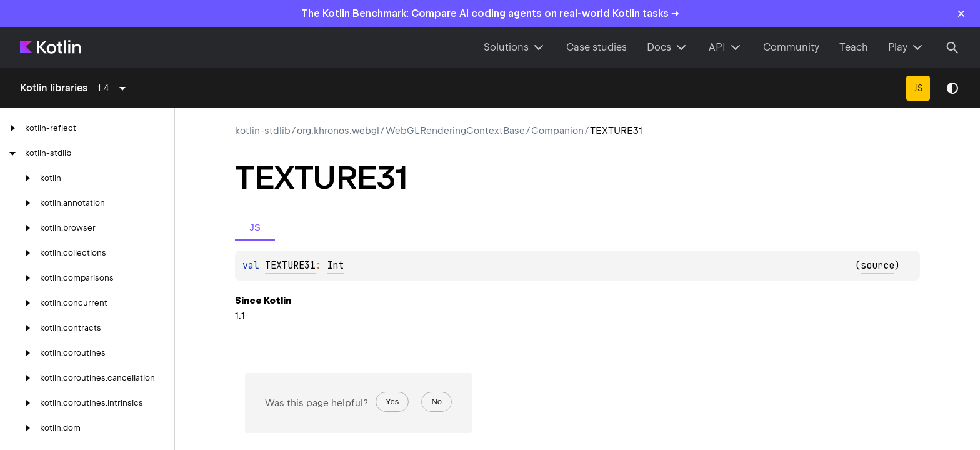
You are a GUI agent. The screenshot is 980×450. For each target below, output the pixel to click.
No (437, 402)
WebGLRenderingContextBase (455, 131)
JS (918, 88)
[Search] (952, 47)
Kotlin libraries (54, 88)
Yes (392, 402)
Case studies (597, 47)
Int (335, 266)
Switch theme (952, 88)
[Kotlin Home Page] (51, 47)
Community (791, 47)
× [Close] (961, 13)
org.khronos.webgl (338, 131)
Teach (854, 47)
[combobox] (114, 88)
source (877, 266)
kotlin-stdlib (263, 131)
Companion (557, 131)
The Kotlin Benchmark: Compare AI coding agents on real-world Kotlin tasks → (490, 13)
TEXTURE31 (290, 266)
